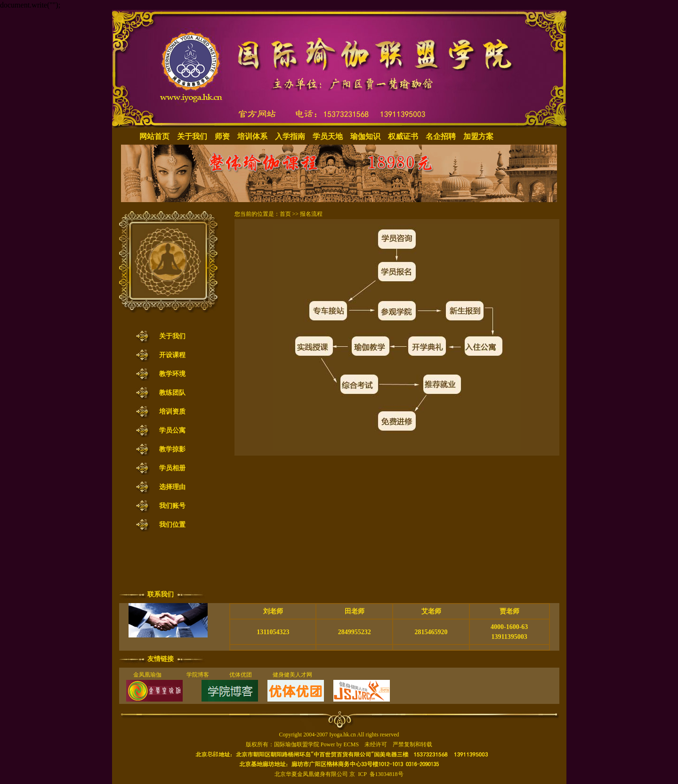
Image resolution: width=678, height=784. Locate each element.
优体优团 (238, 675)
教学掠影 (172, 449)
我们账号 (172, 506)
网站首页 (154, 136)
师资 (222, 136)
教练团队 (172, 393)
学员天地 (328, 136)
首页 (285, 214)
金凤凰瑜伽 (147, 675)
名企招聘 (441, 136)
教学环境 (172, 374)
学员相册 (172, 468)
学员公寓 (172, 430)
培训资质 (172, 412)
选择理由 (172, 487)
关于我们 (192, 136)
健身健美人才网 (292, 675)
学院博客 (198, 675)
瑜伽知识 (365, 136)
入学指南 (290, 136)
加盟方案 (478, 136)
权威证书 (403, 136)
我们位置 (172, 525)
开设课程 (172, 355)
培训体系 (252, 136)
